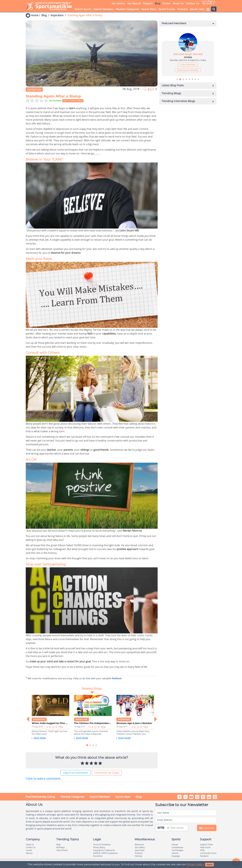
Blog (158, 4)
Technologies (177, 850)
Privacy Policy (195, 864)
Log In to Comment (76, 773)
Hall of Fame (62, 850)
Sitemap (138, 856)
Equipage (176, 856)
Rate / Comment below (73, 101)
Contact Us (193, 4)
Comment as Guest (107, 773)
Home (35, 15)
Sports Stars (149, 9)
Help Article (205, 847)
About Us (178, 4)
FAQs (202, 850)
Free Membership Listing (40, 797)
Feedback (204, 856)
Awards (175, 853)
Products (182, 9)
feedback (117, 678)
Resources (139, 845)
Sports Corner (167, 9)
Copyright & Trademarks (104, 850)
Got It (209, 865)
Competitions (177, 847)
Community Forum (208, 853)
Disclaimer (98, 856)
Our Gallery (118, 4)
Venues (175, 845)
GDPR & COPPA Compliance (105, 853)
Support (148, 4)
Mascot (29, 853)
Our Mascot (134, 4)
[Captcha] (179, 828)
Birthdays (61, 847)
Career (167, 4)
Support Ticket (206, 845)
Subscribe (207, 828)
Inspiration (57, 15)
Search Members (104, 9)
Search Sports (83, 9)
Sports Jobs (197, 9)
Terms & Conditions (102, 845)
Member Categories (128, 9)
